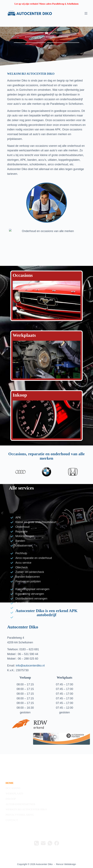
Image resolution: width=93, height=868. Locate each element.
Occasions (23, 275)
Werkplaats (24, 335)
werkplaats (14, 794)
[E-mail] (43, 843)
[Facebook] (57, 843)
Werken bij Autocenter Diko (26, 809)
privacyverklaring (20, 815)
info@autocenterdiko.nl (30, 666)
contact (12, 820)
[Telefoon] (36, 843)
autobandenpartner (20, 804)
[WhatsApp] (50, 843)
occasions (13, 788)
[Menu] (86, 13)
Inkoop (20, 395)
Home (10, 783)
